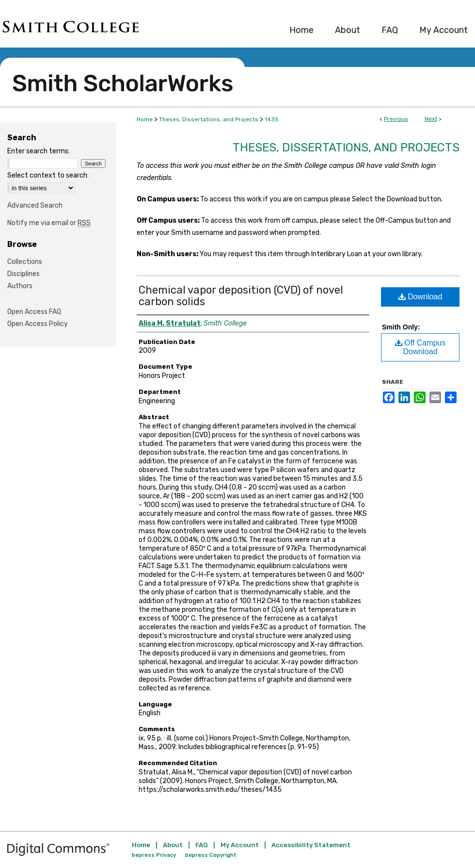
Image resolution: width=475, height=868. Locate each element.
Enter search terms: (39, 151)
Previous (396, 119)
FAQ (202, 845)
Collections (25, 262)
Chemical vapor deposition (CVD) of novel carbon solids (241, 296)
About (173, 845)
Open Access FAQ (34, 312)
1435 (272, 119)
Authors (20, 286)
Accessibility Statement (311, 845)
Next (431, 119)
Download (420, 297)
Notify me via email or (49, 223)
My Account (240, 845)
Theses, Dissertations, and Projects (209, 119)
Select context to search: (48, 175)
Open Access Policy (38, 324)
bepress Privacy (154, 855)
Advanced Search (35, 205)
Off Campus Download (420, 347)
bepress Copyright (211, 855)
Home (145, 119)
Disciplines (24, 274)
